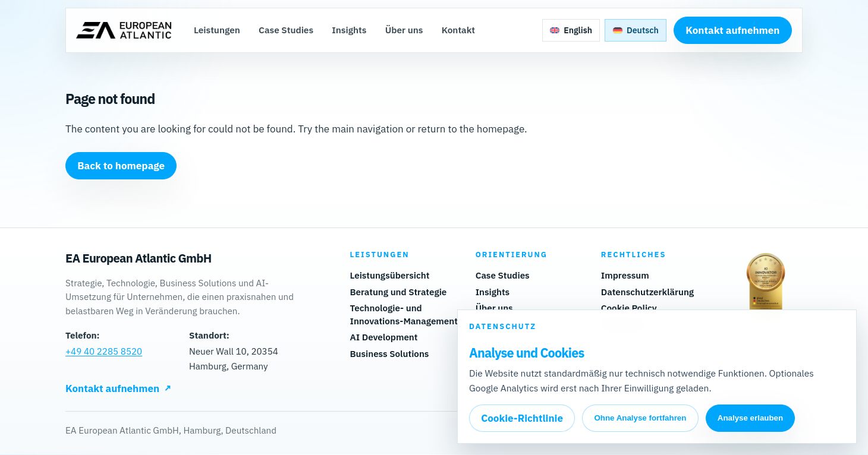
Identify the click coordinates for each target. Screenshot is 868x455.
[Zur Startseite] (124, 30)
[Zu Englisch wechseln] (571, 31)
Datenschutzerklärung (647, 292)
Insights (350, 30)
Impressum (625, 276)
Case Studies (287, 30)
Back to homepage (121, 166)
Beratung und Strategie (398, 292)
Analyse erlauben (750, 418)
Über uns (405, 30)
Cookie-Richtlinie (522, 418)
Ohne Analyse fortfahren (640, 418)
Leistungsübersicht (389, 276)
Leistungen (218, 30)
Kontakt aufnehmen (732, 30)
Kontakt (459, 30)
